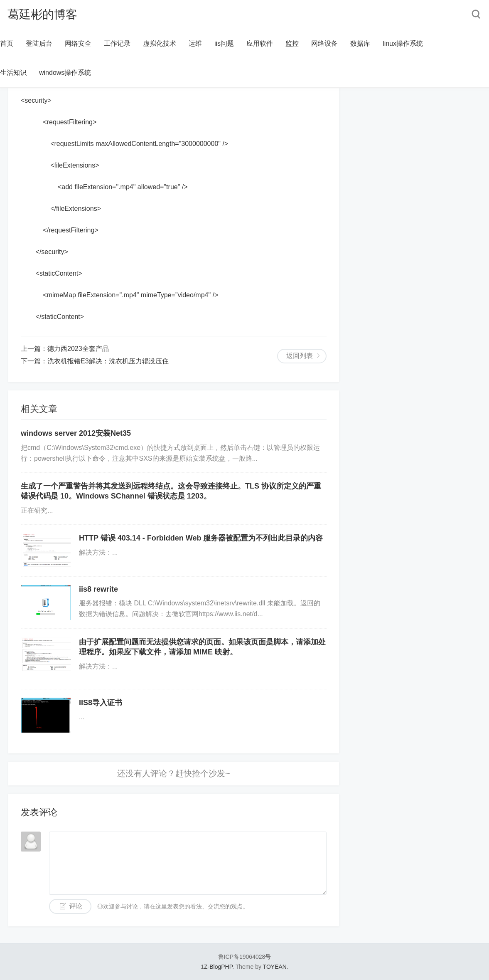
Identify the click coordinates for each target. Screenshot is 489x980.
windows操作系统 (65, 73)
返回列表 (300, 356)
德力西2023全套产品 (78, 349)
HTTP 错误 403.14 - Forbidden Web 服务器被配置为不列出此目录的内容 (201, 538)
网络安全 (78, 43)
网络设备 (324, 43)
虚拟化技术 (160, 43)
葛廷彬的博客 (42, 14)
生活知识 (13, 73)
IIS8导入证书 (101, 703)
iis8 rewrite (98, 589)
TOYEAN (275, 967)
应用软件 (260, 43)
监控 (292, 43)
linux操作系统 (403, 43)
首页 (7, 43)
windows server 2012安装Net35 (76, 433)
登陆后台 (39, 43)
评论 (76, 906)
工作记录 (117, 43)
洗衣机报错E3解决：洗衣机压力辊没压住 (108, 361)
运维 (195, 43)
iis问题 (224, 43)
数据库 (360, 43)
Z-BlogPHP (218, 967)
